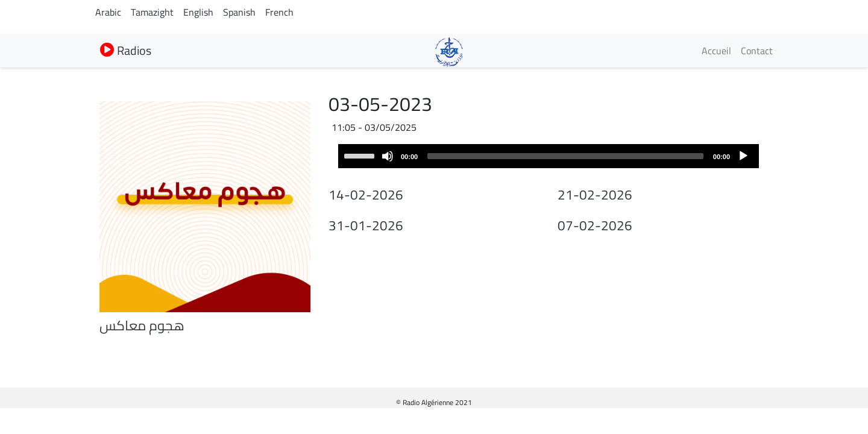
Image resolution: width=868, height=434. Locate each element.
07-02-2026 (595, 225)
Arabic (108, 12)
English (198, 12)
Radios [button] (126, 50)
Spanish (239, 12)
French (279, 12)
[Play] (743, 156)
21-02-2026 (595, 195)
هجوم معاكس (142, 325)
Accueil (716, 51)
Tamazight (152, 12)
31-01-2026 (366, 225)
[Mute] (388, 156)
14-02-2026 (366, 195)
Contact (757, 51)
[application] (549, 156)
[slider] (565, 156)
